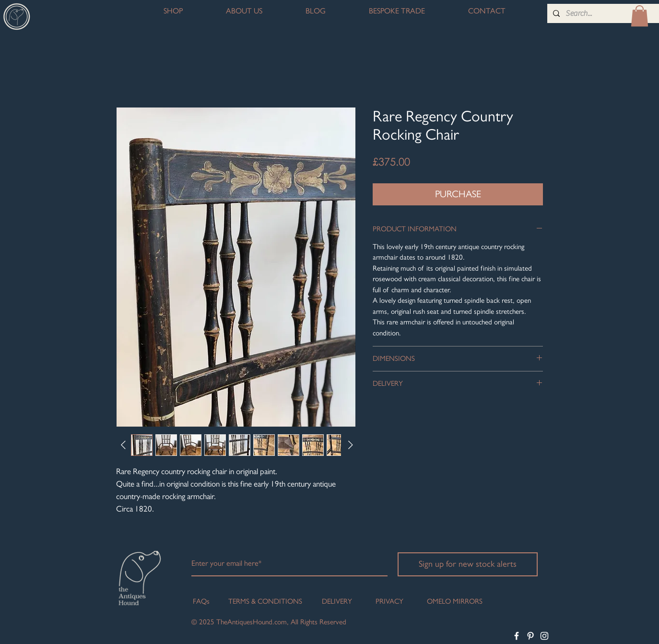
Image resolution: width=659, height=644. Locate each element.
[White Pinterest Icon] (530, 636)
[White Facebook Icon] (517, 636)
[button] (640, 16)
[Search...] (612, 13)
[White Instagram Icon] (544, 636)
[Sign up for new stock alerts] (468, 564)
